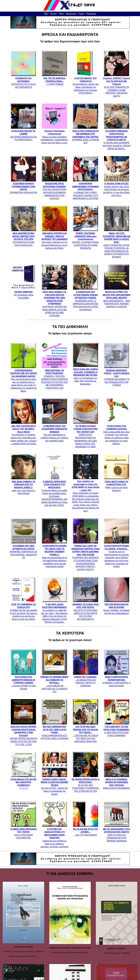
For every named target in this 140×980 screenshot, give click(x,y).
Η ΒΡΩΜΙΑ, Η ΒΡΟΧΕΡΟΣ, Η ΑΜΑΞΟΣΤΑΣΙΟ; (117, 680)
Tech (61, 14)
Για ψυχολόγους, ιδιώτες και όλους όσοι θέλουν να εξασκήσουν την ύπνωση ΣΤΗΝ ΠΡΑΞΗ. (86, 84)
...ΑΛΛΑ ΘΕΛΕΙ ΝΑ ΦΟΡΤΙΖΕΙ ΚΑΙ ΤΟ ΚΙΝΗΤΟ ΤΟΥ (54, 683)
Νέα (46, 14)
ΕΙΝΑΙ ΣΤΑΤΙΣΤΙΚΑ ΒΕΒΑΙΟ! (116, 782)
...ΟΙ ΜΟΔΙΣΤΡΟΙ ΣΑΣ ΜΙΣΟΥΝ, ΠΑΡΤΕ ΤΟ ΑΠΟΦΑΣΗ (86, 680)
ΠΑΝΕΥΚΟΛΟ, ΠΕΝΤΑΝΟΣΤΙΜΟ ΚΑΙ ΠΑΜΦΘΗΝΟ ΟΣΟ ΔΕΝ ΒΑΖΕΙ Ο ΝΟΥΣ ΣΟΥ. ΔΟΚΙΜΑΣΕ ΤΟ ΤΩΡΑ (86, 435)
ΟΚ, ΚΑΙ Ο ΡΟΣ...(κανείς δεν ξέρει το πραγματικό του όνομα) (55, 785)
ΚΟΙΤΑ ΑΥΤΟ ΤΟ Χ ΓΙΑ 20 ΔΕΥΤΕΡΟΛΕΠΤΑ (23, 81)
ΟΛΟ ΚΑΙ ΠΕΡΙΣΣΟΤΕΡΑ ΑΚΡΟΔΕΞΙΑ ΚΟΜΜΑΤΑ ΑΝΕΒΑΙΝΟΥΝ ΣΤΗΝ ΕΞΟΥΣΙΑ (54, 190)
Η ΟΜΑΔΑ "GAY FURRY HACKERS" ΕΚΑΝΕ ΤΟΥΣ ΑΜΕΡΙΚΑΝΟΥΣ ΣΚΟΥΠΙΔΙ (85, 190)
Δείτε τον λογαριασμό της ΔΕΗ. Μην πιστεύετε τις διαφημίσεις (86, 375)
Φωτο (53, 14)
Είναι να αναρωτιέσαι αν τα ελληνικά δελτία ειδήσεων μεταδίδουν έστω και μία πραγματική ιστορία (54, 555)
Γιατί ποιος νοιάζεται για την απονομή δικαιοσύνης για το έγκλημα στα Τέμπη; (55, 239)
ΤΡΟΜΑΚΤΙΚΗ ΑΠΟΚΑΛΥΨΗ (24, 187)
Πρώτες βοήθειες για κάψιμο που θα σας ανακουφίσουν (117, 607)
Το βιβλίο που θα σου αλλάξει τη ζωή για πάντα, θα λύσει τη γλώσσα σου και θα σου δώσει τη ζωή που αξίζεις (24, 610)
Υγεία (81, 14)
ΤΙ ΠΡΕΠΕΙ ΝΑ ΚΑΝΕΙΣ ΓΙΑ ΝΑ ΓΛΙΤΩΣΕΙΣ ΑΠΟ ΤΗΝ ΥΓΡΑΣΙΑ (116, 376)
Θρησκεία (71, 14)
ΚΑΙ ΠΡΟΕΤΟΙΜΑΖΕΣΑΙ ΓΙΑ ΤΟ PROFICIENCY (23, 134)
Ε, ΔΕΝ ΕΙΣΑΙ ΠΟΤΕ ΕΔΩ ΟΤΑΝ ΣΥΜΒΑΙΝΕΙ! (117, 730)
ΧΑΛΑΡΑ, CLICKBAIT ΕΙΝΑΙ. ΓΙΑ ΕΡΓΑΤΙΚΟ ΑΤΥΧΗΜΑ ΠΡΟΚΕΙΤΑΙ (86, 239)
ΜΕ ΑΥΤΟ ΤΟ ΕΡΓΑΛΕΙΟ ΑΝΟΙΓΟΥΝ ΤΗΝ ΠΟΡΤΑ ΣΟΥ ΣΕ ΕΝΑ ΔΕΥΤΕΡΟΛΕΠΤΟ (85, 610)
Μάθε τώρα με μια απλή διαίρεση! (117, 484)
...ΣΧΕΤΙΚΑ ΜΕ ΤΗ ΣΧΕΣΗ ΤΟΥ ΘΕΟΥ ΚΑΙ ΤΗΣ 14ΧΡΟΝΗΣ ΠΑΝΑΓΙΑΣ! (86, 733)
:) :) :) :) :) (24, 782)
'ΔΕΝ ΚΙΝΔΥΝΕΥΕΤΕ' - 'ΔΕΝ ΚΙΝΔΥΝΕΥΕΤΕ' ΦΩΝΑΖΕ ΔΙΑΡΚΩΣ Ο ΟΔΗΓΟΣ (116, 298)
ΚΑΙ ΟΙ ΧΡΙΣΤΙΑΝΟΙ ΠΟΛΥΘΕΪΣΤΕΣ (23, 832)
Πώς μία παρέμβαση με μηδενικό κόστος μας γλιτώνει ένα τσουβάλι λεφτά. (55, 432)
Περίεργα (91, 14)
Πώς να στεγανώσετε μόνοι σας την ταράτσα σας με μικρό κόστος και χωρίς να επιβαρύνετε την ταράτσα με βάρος (24, 379)
